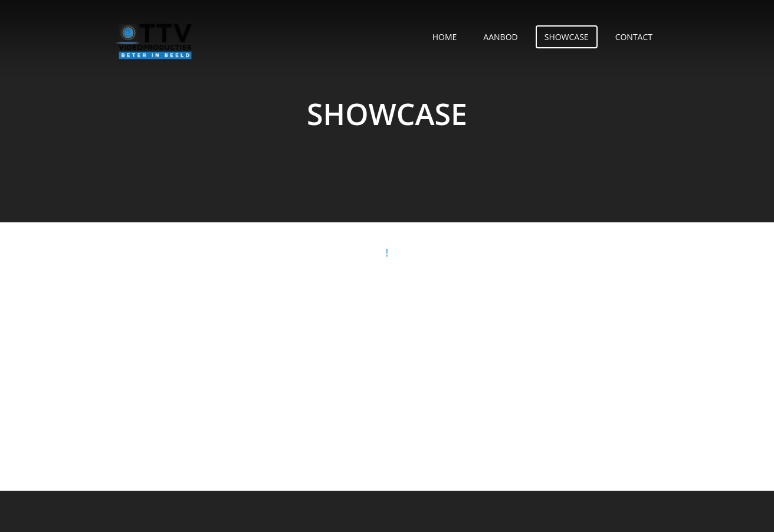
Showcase (567, 37)
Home (445, 37)
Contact (634, 37)
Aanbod (500, 37)
